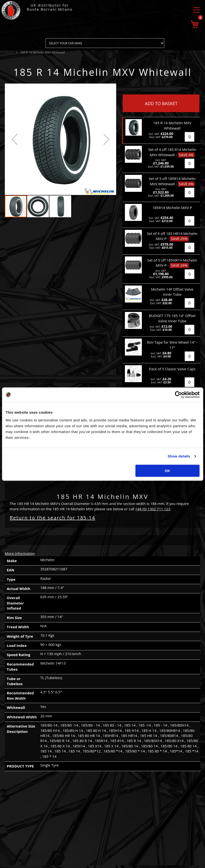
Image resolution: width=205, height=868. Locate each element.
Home (9, 52)
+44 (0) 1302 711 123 (153, 509)
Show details (179, 456)
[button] (15, 139)
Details (18, 532)
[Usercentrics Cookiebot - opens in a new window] (178, 395)
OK (168, 470)
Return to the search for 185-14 (53, 518)
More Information (20, 553)
